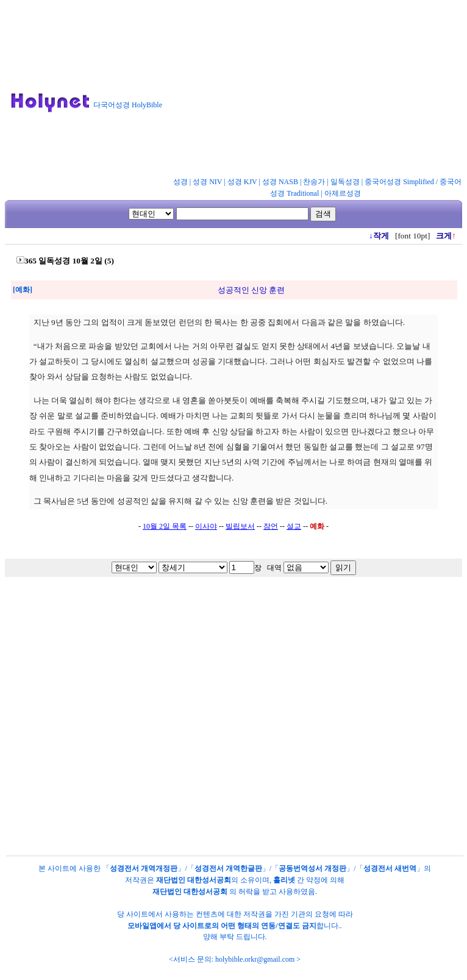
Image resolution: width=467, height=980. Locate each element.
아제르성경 (343, 193)
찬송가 (314, 182)
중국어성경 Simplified (399, 182)
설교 (294, 526)
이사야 (206, 526)
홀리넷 (284, 880)
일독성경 (345, 182)
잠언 (271, 526)
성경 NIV (207, 182)
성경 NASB (280, 182)
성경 (180, 182)
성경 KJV (242, 182)
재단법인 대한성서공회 (194, 880)
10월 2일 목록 (165, 526)
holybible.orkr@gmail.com (255, 959)
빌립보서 (240, 526)
